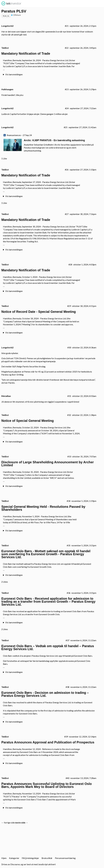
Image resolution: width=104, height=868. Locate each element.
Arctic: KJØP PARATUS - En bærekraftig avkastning (54, 140)
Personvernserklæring (65, 858)
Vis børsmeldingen (14, 74)
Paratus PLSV (14, 11)
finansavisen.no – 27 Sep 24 (19, 135)
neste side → (21, 823)
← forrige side (8, 823)
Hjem (4, 858)
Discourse (15, 864)
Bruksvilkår (47, 858)
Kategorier (14, 858)
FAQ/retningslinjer (30, 858)
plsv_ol (6, 16)
